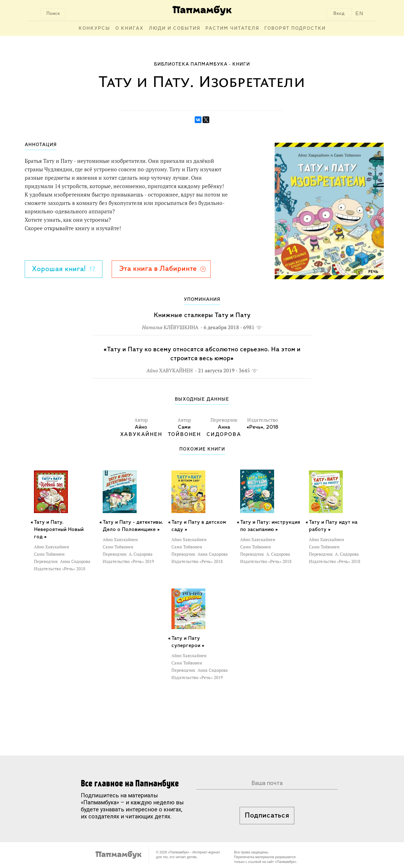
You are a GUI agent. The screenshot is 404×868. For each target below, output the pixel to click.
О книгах (129, 28)
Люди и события (175, 28)
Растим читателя (232, 28)
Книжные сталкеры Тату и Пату (202, 315)
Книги (241, 64)
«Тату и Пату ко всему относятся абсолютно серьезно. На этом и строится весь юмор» (202, 354)
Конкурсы (94, 28)
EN (360, 13)
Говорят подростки (295, 28)
